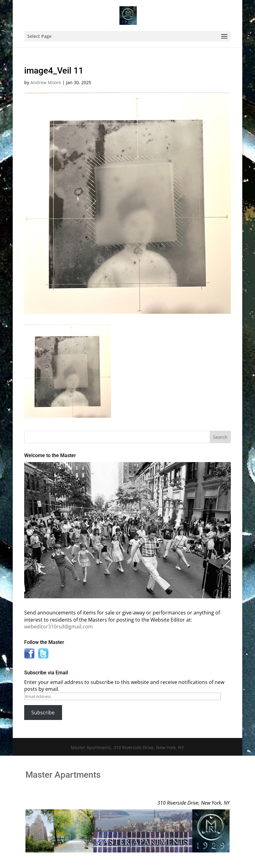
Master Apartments (63, 775)
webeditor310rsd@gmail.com (58, 627)
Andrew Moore (46, 82)
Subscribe (43, 713)
